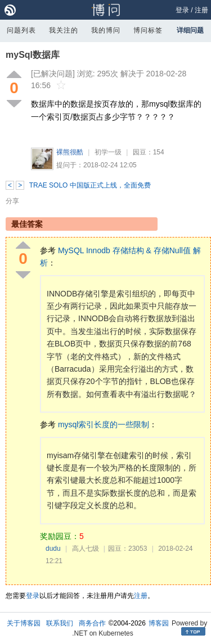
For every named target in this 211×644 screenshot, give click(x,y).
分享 (12, 201)
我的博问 (106, 30)
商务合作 (92, 623)
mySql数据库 (33, 55)
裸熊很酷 (70, 152)
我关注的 (64, 30)
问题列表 (21, 30)
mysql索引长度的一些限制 (104, 424)
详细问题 (190, 30)
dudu (53, 549)
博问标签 (148, 30)
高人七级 (86, 549)
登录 (182, 10)
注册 (201, 10)
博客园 (159, 623)
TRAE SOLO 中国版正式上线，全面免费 (90, 185)
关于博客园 (24, 623)
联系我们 (60, 623)
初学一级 (108, 152)
